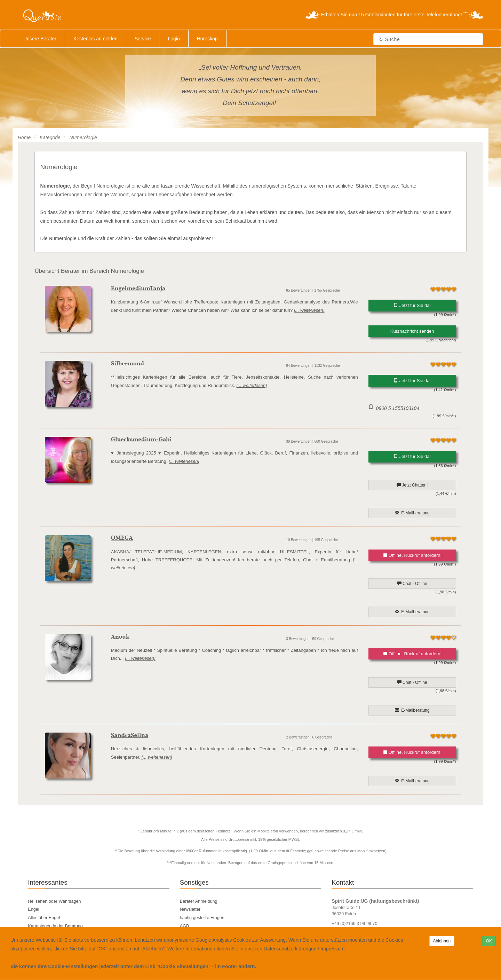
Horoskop (207, 39)
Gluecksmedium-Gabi (141, 440)
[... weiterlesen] (309, 310)
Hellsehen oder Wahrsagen (54, 901)
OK (489, 941)
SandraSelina (130, 736)
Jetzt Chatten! (412, 485)
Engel (33, 909)
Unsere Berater (40, 39)
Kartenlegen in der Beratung (55, 926)
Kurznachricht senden (412, 331)
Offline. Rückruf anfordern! (412, 555)
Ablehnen (442, 941)
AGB (185, 926)
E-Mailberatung (412, 513)
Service (143, 39)
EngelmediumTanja (138, 289)
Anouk (120, 637)
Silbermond (128, 364)
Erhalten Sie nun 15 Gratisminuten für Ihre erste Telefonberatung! (392, 15)
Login (174, 39)
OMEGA (122, 538)
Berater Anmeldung (199, 901)
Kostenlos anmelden (96, 39)
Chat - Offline (412, 584)
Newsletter (190, 909)
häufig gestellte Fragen (202, 918)
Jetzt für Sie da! (412, 305)
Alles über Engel (44, 918)
